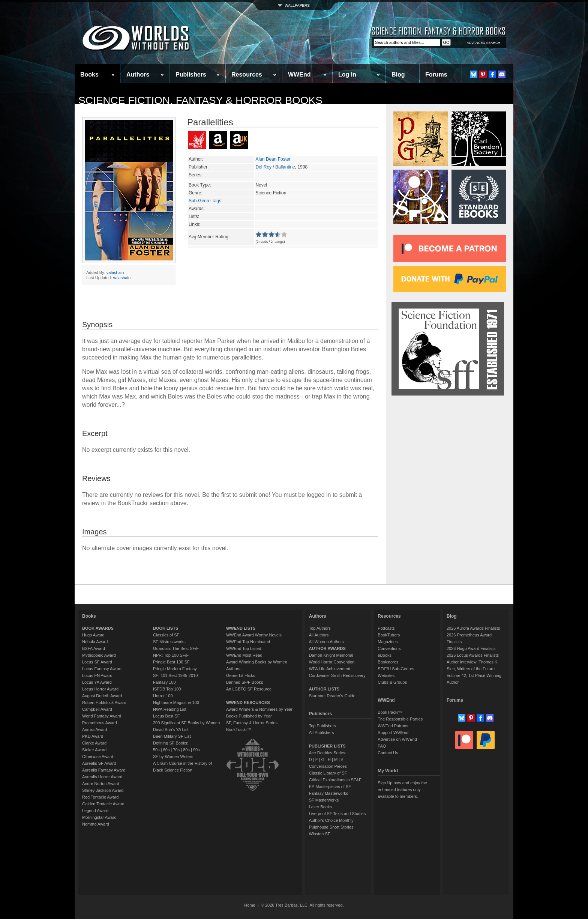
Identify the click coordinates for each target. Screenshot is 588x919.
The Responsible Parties (400, 719)
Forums (436, 74)
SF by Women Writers (173, 757)
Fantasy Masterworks (329, 793)
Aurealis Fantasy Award (104, 770)
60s (166, 750)
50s (156, 750)
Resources (247, 74)
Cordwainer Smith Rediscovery (337, 675)
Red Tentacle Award (100, 797)
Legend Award (95, 811)
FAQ (382, 746)
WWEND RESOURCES (248, 702)
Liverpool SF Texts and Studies (337, 814)
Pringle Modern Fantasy (175, 669)
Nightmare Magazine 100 (176, 702)
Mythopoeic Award (99, 655)
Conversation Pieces (328, 766)
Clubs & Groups (392, 682)
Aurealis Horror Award (102, 777)
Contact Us (388, 753)
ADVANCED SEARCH (484, 43)
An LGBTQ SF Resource (249, 689)
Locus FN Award (97, 675)
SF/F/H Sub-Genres (396, 669)
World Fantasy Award (102, 716)
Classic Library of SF (328, 773)
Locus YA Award (97, 682)
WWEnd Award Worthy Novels (254, 635)
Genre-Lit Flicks (241, 675)
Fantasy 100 (164, 682)
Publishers (191, 74)
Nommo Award (96, 824)
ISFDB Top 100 (167, 689)
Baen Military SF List (172, 736)
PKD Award (93, 736)
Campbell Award (97, 709)
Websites (386, 675)
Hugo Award (93, 635)
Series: (196, 175)
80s (186, 750)
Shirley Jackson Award (103, 790)
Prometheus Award (100, 723)
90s (196, 750)
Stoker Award (94, 750)
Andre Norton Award (101, 784)
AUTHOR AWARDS (327, 648)
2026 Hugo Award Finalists (471, 648)
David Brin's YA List (171, 729)
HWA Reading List (170, 709)
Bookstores (388, 662)
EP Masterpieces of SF (330, 787)
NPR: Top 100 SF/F (171, 655)
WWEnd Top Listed (244, 648)
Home (250, 905)
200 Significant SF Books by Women (186, 723)
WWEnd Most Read (244, 655)
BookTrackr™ (239, 729)
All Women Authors (326, 642)
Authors (138, 74)
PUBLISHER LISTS (327, 746)
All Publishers (322, 732)
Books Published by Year (249, 716)
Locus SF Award (97, 662)
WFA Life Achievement (330, 669)
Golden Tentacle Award (103, 804)
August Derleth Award (102, 696)
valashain (115, 272)
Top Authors (320, 628)
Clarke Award (94, 743)
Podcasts (386, 628)
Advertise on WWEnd (397, 739)
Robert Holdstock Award (104, 702)
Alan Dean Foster (273, 159)
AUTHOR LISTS (324, 689)
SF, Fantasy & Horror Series (252, 723)
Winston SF (320, 834)
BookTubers (389, 635)
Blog (398, 74)
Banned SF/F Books (244, 682)
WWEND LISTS (241, 628)
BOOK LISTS (166, 628)
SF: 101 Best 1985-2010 (175, 675)
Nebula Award (95, 642)
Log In (347, 74)
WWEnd (299, 74)
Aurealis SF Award (99, 763)
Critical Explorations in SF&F (335, 780)
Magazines (388, 642)
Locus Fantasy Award (102, 669)
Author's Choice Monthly (331, 820)
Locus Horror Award (100, 689)
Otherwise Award (98, 757)
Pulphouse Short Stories (331, 827)
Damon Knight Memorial (331, 655)
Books (89, 74)
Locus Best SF (166, 716)
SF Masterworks (324, 800)
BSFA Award (94, 648)
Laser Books (320, 807)
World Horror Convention (332, 662)
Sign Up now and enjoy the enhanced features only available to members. (402, 790)
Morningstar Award (99, 817)
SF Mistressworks (169, 642)
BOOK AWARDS (98, 628)
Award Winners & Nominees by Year (259, 709)
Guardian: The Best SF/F (176, 648)
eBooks (385, 655)
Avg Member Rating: (209, 237)
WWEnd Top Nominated (248, 642)
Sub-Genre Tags (205, 201)
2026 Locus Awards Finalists (473, 655)
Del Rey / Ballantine (275, 167)
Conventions (389, 648)
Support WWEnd (393, 732)
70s (176, 750)
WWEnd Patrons (393, 726)
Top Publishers (322, 726)
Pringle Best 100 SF (171, 662)
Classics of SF (166, 635)
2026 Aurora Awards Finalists (473, 628)
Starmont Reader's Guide (332, 696)
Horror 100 (163, 696)
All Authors (319, 635)
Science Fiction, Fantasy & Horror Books (200, 100)
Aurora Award (94, 729)
